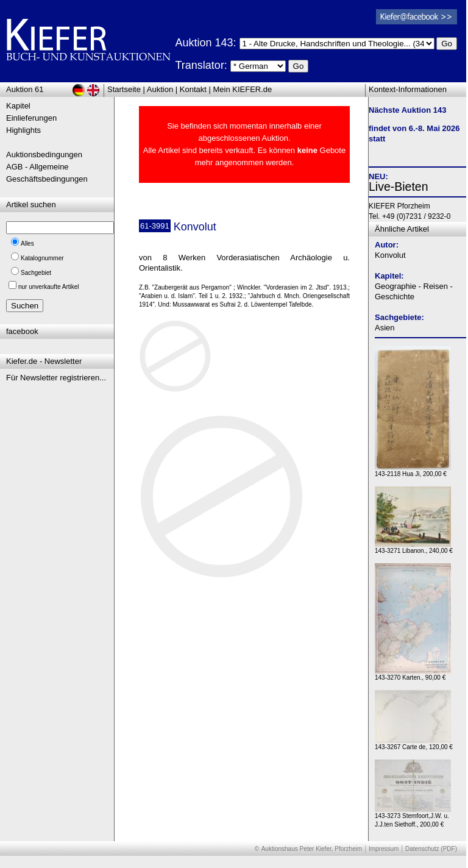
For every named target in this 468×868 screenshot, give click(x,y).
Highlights (23, 130)
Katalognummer (42, 258)
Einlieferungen (31, 118)
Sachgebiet (36, 273)
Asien (385, 328)
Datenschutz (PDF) (431, 849)
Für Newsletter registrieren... (56, 378)
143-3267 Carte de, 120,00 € (414, 744)
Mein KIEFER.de (243, 89)
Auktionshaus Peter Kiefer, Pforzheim (312, 849)
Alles (27, 244)
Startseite (124, 89)
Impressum (384, 849)
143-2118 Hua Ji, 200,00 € (413, 471)
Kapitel (18, 106)
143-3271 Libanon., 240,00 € (414, 548)
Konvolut (390, 255)
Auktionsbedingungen (44, 155)
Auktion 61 (25, 89)
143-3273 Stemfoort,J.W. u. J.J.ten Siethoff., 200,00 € (413, 817)
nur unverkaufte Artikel (49, 287)
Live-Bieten (399, 187)
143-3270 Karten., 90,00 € (413, 674)
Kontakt (193, 89)
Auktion (160, 89)
